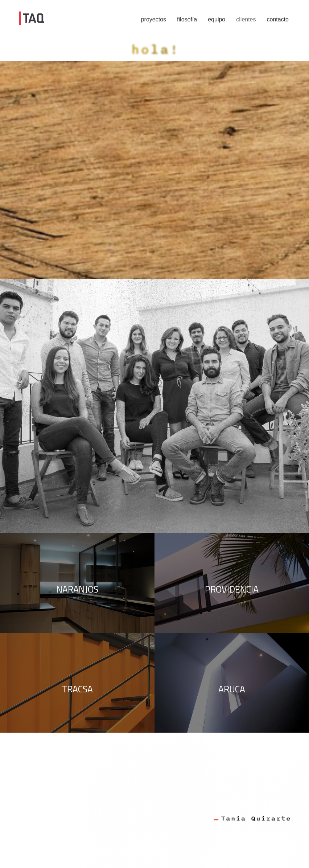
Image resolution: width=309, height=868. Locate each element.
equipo (217, 19)
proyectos (154, 19)
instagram (55, 208)
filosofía (187, 19)
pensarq (117, 208)
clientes (246, 19)
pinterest (87, 208)
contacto (278, 19)
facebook (21, 208)
